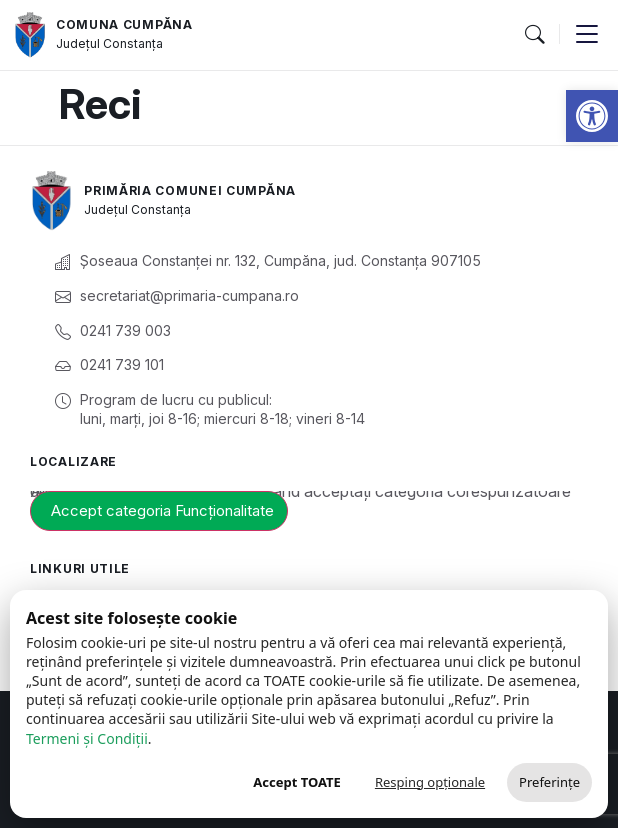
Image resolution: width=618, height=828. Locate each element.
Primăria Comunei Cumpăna (190, 190)
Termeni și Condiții (87, 738)
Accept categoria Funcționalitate (162, 510)
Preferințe (549, 782)
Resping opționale (430, 782)
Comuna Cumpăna (124, 24)
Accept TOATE (297, 782)
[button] (592, 116)
